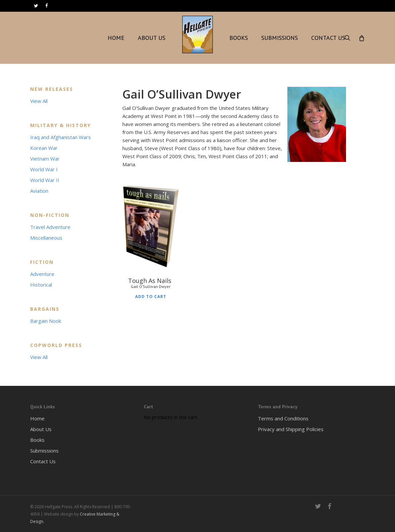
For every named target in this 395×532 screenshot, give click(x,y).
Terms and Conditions (283, 418)
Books (37, 440)
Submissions (44, 451)
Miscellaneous (46, 238)
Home (37, 418)
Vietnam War (45, 159)
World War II (45, 180)
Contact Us (43, 461)
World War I (44, 169)
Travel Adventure (50, 227)
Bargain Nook (46, 321)
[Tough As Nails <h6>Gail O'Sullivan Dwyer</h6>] (151, 225)
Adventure (42, 274)
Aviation (39, 191)
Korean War (44, 148)
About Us (41, 429)
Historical (41, 285)
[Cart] (361, 38)
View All (39, 101)
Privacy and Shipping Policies (291, 429)
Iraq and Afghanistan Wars (61, 137)
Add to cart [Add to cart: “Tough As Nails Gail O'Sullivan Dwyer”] (151, 296)
